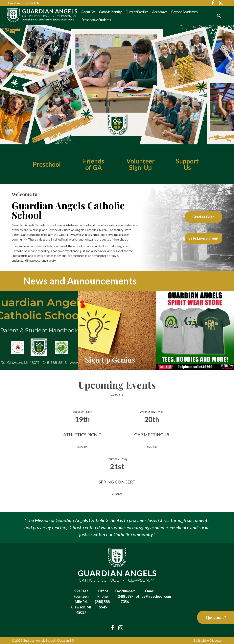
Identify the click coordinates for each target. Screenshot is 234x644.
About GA (88, 12)
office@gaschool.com (153, 596)
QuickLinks (15, 3)
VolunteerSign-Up (140, 164)
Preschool (47, 164)
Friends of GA (94, 164)
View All (117, 395)
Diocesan (216, 640)
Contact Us (32, 3)
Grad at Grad (203, 217)
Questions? (216, 617)
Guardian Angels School (39, 640)
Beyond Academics (184, 12)
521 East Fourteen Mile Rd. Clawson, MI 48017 (81, 602)
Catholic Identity (110, 12)
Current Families (137, 12)
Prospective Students (96, 20)
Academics (160, 12)
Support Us (187, 164)
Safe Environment (203, 238)
